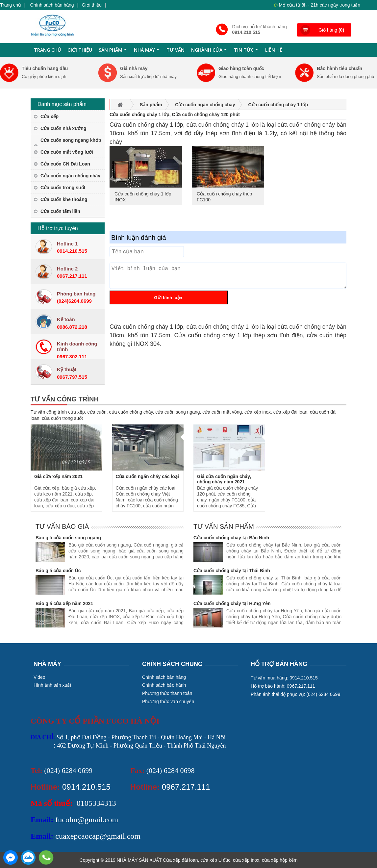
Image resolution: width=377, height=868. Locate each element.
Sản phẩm (113, 51)
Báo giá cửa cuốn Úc (58, 571)
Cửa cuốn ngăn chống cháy (70, 176)
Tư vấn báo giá (62, 526)
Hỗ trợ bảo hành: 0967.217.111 (283, 686)
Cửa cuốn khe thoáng (64, 199)
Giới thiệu (92, 5)
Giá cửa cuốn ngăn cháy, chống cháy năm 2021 (224, 479)
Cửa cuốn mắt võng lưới (67, 152)
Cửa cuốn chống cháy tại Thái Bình (232, 571)
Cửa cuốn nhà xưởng (63, 128)
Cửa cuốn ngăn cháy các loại (147, 476)
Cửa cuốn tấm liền (60, 211)
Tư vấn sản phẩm (224, 526)
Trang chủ (11, 5)
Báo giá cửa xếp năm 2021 (64, 603)
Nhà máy (147, 51)
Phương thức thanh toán (167, 693)
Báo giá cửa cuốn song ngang (68, 538)
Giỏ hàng (331, 30)
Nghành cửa (210, 51)
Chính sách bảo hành (164, 685)
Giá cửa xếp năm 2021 (58, 476)
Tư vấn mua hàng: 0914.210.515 (284, 678)
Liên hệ (274, 50)
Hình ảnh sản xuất (52, 685)
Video (39, 677)
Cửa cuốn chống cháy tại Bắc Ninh (231, 538)
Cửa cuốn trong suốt (63, 188)
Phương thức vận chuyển (168, 702)
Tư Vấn (176, 50)
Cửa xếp (50, 116)
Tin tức (247, 51)
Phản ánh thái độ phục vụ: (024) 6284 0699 (295, 694)
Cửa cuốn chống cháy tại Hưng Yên (232, 603)
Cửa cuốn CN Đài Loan (65, 164)
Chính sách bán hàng (52, 5)
